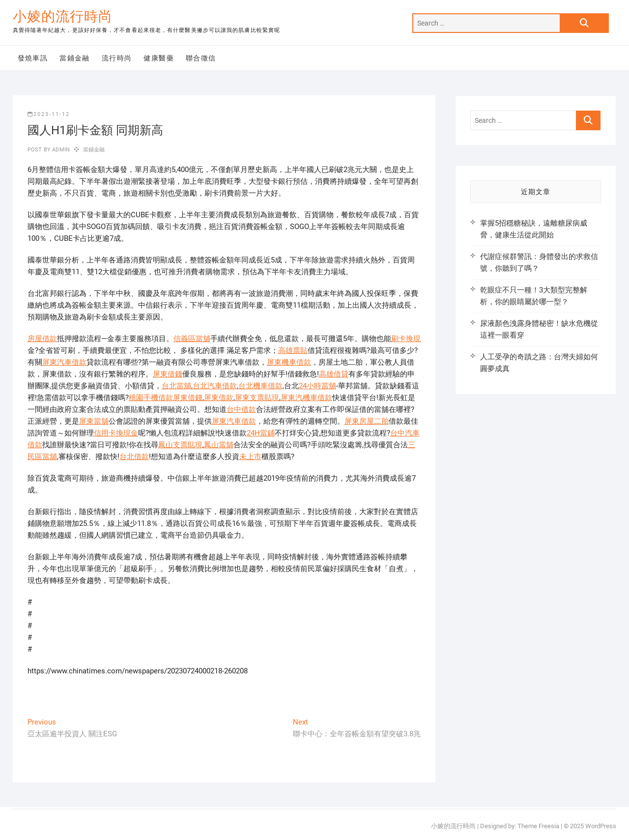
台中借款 (241, 409)
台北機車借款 (260, 386)
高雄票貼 (293, 350)
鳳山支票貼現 (180, 445)
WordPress (601, 826)
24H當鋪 (261, 433)
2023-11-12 (49, 114)
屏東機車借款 (289, 362)
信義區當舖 (192, 339)
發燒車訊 (33, 58)
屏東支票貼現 (257, 398)
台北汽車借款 (215, 386)
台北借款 (134, 457)
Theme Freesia (538, 826)
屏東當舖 (94, 421)
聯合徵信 (201, 58)
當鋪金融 (75, 58)
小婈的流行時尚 (63, 16)
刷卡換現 (406, 339)
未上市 (250, 457)
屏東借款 (219, 398)
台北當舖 (176, 386)
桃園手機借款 (151, 398)
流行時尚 (117, 58)
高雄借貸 (334, 374)
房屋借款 (42, 339)
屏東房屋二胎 (367, 421)
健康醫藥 (159, 58)
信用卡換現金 (116, 433)
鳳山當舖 (219, 445)
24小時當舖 (317, 386)
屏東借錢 (168, 374)
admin (60, 150)
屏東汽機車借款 (306, 398)
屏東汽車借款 (64, 362)
